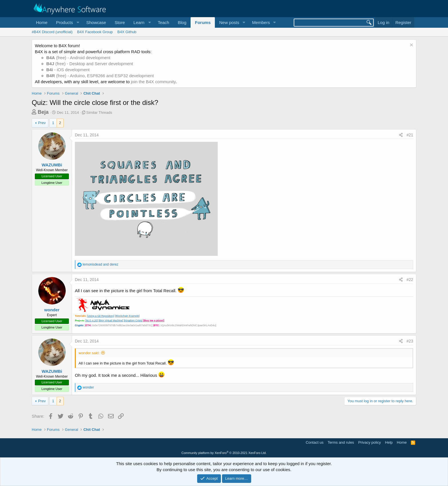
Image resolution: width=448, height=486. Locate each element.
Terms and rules (341, 442)
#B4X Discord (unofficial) (52, 32)
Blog (182, 22)
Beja (43, 112)
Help (389, 442)
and (100, 264)
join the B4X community (153, 82)
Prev (42, 123)
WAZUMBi (52, 165)
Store (120, 22)
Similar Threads (99, 112)
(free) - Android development (78, 58)
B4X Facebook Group (95, 32)
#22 (410, 280)
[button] (67, 22)
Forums (203, 22)
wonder (52, 310)
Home (42, 22)
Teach (163, 22)
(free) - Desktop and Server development (90, 64)
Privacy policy (370, 442)
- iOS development (68, 70)
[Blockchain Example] (127, 316)
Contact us (315, 442)
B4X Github (127, 32)
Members (261, 22)
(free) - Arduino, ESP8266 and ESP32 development (100, 76)
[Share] (401, 135)
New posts (229, 22)
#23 (410, 341)
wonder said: (89, 353)
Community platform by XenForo (224, 453)
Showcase (96, 22)
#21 (410, 135)
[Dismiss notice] (411, 46)
